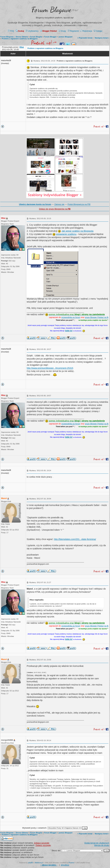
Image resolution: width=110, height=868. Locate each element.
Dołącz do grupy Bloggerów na (55, 209)
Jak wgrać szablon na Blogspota (77, 231)
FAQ (11, 31)
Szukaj (20, 31)
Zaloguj (98, 31)
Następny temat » (102, 38)
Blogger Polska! (48, 31)
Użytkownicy (32, 31)
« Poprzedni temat (85, 38)
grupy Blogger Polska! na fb (97, 317)
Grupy (62, 31)
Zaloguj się (59, 204)
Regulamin (73, 31)
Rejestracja (86, 31)
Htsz (3, 218)
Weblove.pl (39, 863)
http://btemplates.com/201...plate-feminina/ (75, 539)
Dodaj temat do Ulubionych (97, 843)
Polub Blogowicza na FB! (79, 204)
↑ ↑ (49, 865)
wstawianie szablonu (66, 234)
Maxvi (4, 498)
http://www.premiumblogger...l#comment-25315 (50, 368)
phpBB (31, 863)
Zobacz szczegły (42, 843)
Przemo (71, 863)
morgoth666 (7, 740)
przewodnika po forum (71, 317)
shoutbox (65, 865)
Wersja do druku (102, 845)
